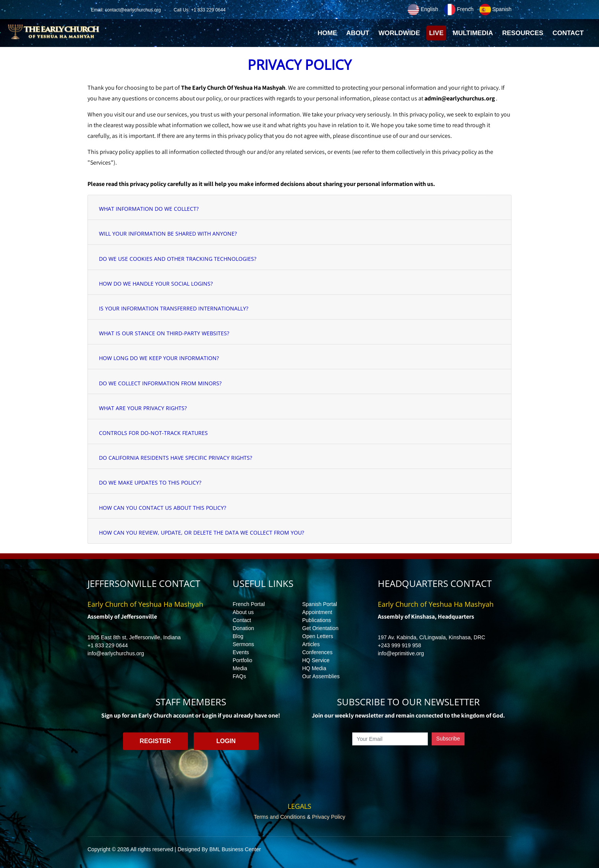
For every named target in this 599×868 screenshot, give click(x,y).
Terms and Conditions (279, 817)
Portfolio (242, 660)
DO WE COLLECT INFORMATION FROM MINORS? (160, 383)
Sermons (243, 644)
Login (226, 741)
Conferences (317, 652)
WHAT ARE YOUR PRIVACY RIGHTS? (143, 408)
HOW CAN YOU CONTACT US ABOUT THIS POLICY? (163, 508)
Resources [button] (523, 33)
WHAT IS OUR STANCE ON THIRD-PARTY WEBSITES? (164, 333)
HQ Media (314, 668)
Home (328, 35)
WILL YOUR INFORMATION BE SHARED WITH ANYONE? (168, 234)
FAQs (239, 676)
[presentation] (408, 763)
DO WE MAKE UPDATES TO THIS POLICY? (150, 482)
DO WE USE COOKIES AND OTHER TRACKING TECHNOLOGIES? (178, 259)
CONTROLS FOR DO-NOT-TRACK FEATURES (153, 433)
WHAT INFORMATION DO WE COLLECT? (149, 209)
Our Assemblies (321, 676)
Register (155, 741)
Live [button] (436, 33)
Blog (238, 636)
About (358, 33)
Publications (317, 620)
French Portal (249, 604)
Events (241, 652)
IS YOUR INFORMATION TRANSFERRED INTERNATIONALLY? (174, 308)
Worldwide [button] (399, 33)
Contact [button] (568, 33)
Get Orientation (320, 628)
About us (243, 612)
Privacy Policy (329, 817)
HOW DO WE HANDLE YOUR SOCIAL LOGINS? (156, 284)
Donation (243, 628)
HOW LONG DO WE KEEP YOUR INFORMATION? (159, 358)
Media (240, 668)
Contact (242, 620)
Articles (311, 644)
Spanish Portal (320, 604)
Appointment (317, 612)
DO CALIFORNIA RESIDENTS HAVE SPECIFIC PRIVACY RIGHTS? (176, 458)
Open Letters (318, 636)
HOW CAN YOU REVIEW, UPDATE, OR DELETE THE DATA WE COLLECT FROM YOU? (202, 533)
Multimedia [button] (473, 33)
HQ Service (316, 660)
